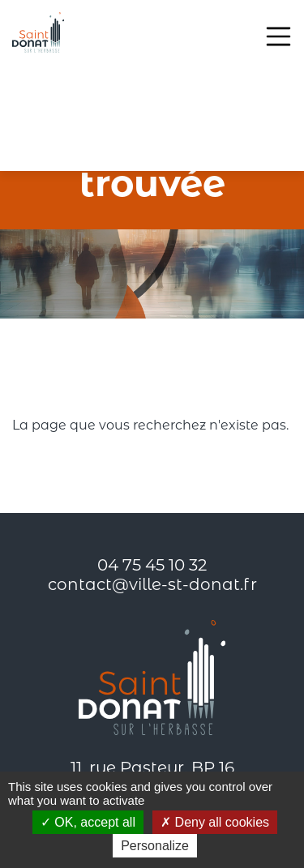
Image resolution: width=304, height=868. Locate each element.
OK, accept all (88, 822)
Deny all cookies (215, 822)
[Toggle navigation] (279, 36)
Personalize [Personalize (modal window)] (155, 846)
